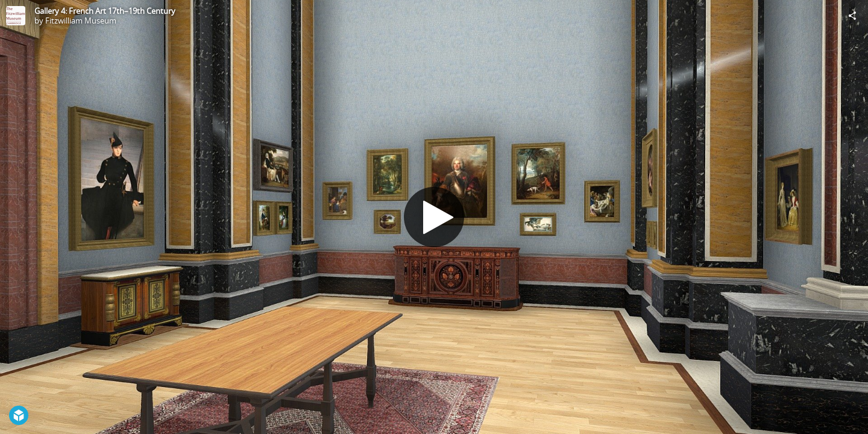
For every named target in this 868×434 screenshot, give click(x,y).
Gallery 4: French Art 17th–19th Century (105, 11)
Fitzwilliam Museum (81, 20)
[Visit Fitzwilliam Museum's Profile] (16, 16)
